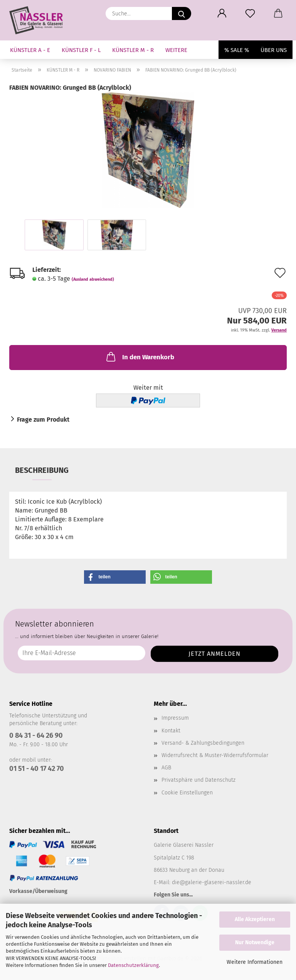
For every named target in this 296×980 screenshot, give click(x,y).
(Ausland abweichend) (93, 279)
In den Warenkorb (140, 357)
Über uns (274, 50)
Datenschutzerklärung (133, 965)
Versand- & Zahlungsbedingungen (203, 743)
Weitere (176, 50)
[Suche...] (182, 13)
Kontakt (171, 731)
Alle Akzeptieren (255, 919)
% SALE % (237, 50)
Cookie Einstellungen (187, 793)
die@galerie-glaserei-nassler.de (212, 882)
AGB (166, 768)
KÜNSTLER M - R (133, 50)
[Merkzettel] (250, 13)
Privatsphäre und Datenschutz (198, 780)
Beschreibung (42, 470)
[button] (222, 13)
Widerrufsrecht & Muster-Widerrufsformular (215, 755)
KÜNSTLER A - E (30, 50)
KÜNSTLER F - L (81, 50)
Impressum (175, 718)
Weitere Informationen (255, 962)
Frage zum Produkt (43, 420)
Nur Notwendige (255, 942)
